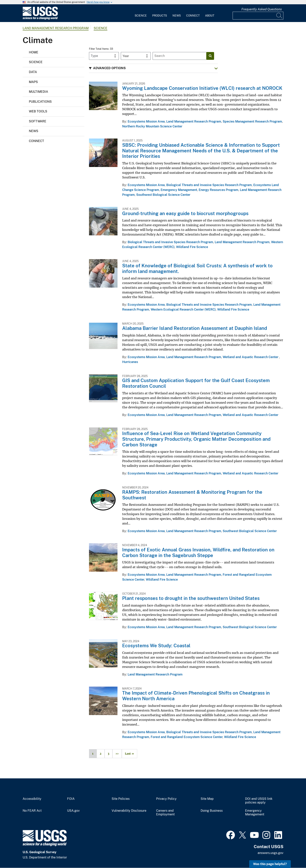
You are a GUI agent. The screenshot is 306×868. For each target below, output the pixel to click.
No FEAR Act (32, 811)
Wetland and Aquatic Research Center (251, 357)
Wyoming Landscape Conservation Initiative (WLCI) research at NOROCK (202, 88)
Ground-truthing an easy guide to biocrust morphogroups (185, 213)
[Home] (40, 19)
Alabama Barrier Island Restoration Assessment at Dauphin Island (195, 328)
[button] (153, 68)
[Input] (258, 16)
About (210, 16)
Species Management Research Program (252, 121)
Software (38, 121)
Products (160, 16)
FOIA (71, 799)
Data (33, 72)
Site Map (207, 799)
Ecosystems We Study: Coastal (156, 645)
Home (34, 52)
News (177, 16)
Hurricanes (130, 362)
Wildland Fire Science (192, 247)
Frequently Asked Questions (262, 9)
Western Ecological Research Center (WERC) (183, 309)
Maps (33, 82)
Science (141, 16)
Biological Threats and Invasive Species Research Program (209, 185)
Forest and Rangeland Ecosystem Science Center (187, 737)
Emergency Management (179, 190)
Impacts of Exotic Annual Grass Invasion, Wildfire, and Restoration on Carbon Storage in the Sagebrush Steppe (198, 552)
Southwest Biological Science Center (163, 195)
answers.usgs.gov (270, 853)
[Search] (279, 16)
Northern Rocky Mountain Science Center (152, 126)
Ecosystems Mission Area (146, 121)
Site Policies (121, 799)
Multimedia (38, 92)
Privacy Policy (166, 799)
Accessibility (32, 799)
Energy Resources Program (218, 190)
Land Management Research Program (56, 28)
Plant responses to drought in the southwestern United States (191, 598)
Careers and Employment (165, 813)
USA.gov (73, 811)
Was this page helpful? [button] (270, 864)
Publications (40, 102)
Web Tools (38, 111)
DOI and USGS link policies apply (259, 801)
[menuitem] (141, 13)
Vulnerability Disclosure (129, 811)
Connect (193, 16)
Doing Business (212, 811)
